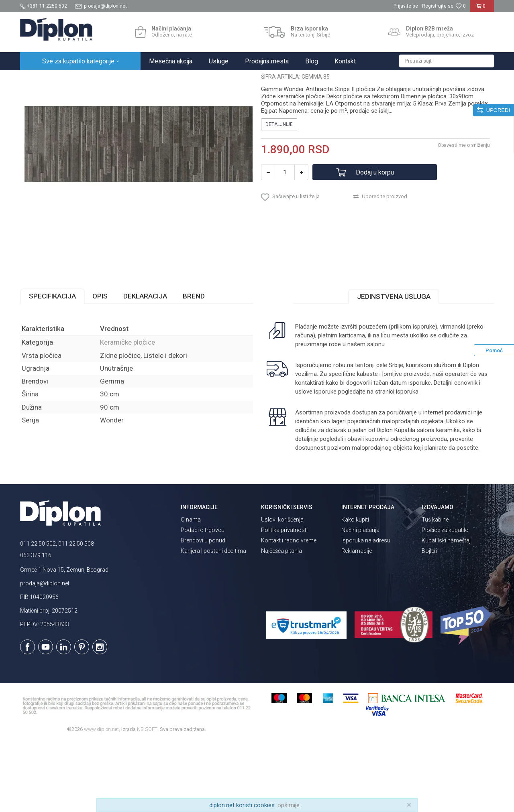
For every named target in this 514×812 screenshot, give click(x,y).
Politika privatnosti (284, 600)
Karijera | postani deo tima (213, 621)
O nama (191, 590)
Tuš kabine (435, 590)
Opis (100, 366)
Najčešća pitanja (281, 621)
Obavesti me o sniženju (464, 215)
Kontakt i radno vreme (289, 611)
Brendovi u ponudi (204, 611)
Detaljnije (279, 195)
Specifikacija (52, 366)
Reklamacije (357, 621)
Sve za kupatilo (79, 79)
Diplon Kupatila (38, 79)
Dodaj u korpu (375, 243)
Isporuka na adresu (366, 611)
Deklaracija (145, 366)
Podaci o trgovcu (203, 600)
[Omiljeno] (461, 6)
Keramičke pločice (147, 79)
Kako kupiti (355, 590)
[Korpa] (482, 9)
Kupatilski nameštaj (446, 611)
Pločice (111, 79)
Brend (194, 366)
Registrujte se (438, 6)
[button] (447, 61)
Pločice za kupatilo (445, 600)
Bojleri (429, 621)
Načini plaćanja (360, 600)
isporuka (407, 462)
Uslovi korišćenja (282, 590)
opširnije (289, 805)
